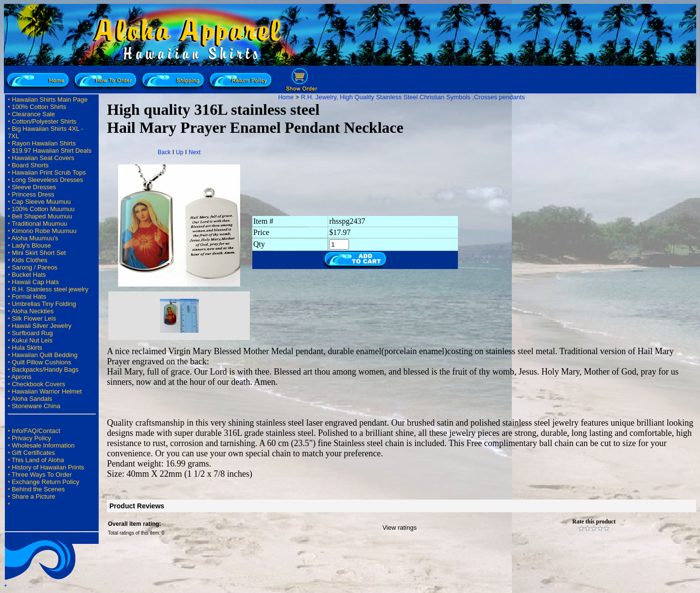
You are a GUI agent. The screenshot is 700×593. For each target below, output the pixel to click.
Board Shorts (30, 165)
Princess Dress (33, 194)
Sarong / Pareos (35, 267)
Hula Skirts (27, 348)
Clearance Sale (33, 114)
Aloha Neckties (32, 311)
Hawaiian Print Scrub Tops (49, 172)
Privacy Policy (31, 438)
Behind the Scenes (38, 489)
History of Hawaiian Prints (48, 467)
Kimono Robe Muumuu (44, 231)
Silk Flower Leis (34, 318)
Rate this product (594, 521)
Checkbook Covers (38, 384)
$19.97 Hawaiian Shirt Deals (52, 151)
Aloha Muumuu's (35, 238)
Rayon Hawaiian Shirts (44, 143)
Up (180, 152)
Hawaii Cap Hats (35, 282)
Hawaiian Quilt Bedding (44, 355)
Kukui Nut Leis (32, 340)
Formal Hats (29, 296)
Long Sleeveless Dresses (47, 180)
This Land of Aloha (38, 460)
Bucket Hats (29, 275)
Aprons (21, 377)
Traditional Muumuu (39, 224)
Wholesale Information (43, 445)
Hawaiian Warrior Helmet (47, 391)
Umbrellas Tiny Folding (44, 304)
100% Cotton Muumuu (43, 209)
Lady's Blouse (31, 245)
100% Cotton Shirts (39, 107)
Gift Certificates (33, 453)
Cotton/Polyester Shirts (44, 121)
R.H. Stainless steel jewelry (50, 289)
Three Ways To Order (42, 475)
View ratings (400, 528)
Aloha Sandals (32, 399)
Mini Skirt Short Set (39, 253)
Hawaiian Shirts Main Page (50, 99)
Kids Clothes (29, 260)
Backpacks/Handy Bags (45, 369)
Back (164, 152)
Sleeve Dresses (34, 187)
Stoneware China (36, 406)
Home (286, 97)
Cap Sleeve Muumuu (41, 202)
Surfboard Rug (32, 333)
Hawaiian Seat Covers (43, 158)
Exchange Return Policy (45, 482)
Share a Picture (34, 496)
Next (195, 152)
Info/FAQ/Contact (36, 431)
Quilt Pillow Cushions (41, 362)
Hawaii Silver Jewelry (42, 326)
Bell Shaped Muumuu (42, 216)
